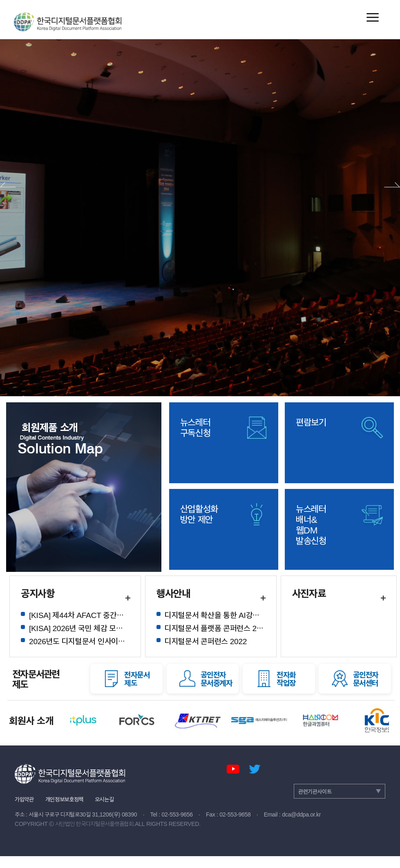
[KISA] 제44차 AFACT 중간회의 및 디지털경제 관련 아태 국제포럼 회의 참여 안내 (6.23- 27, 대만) (79, 615)
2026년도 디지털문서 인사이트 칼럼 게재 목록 (79, 641)
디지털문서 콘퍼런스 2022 (206, 641)
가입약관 (24, 799)
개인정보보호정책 (65, 799)
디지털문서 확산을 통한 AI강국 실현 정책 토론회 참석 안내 (215, 615)
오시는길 (104, 799)
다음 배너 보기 (392, 185)
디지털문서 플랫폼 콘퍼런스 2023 (215, 628)
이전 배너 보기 (8, 185)
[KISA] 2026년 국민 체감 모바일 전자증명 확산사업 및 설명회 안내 (79, 628)
